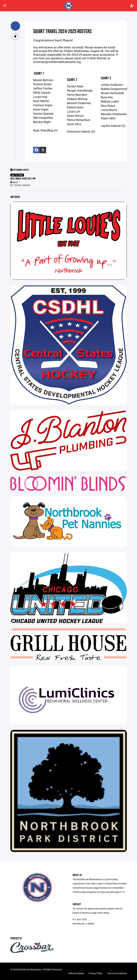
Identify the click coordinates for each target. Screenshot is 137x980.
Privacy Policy (96, 973)
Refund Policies (76, 973)
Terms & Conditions (117, 973)
